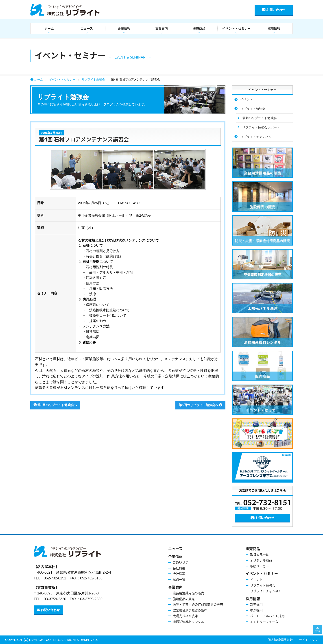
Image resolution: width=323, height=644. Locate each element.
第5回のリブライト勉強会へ (201, 405)
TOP (318, 631)
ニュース (87, 28)
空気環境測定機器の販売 (190, 610)
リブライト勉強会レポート (261, 127)
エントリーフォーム (264, 622)
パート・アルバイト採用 (267, 616)
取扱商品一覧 (260, 555)
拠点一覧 (179, 579)
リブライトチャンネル (256, 137)
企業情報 (124, 28)
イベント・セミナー (236, 28)
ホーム (49, 28)
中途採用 (256, 610)
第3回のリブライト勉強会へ (55, 405)
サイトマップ (308, 640)
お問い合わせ (274, 10)
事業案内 (161, 28)
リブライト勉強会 (93, 79)
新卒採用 (256, 604)
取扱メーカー (260, 566)
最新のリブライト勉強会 (260, 118)
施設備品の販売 (184, 599)
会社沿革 (179, 574)
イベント (247, 99)
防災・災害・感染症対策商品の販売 (198, 604)
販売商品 (199, 28)
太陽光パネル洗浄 (185, 616)
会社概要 (179, 568)
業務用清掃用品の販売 (188, 593)
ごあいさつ (181, 562)
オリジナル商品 (261, 560)
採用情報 (274, 28)
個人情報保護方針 (280, 640)
